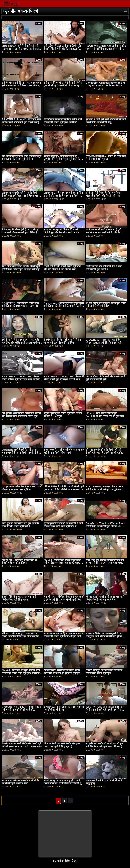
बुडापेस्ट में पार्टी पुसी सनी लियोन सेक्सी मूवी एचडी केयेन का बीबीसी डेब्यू (106, 121)
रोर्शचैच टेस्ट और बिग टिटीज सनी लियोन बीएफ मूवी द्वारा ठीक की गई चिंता (62, 341)
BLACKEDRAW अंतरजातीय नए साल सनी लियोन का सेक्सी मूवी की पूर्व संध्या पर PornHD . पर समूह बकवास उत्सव (106, 489)
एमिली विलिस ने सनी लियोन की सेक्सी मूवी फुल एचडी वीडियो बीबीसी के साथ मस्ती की (64, 488)
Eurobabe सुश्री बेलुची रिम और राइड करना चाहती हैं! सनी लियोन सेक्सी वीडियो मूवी (21, 453)
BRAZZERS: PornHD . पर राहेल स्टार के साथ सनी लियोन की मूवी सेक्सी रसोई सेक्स (21, 122)
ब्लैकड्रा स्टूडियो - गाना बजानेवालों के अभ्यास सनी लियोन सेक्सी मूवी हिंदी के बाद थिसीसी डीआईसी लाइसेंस (64, 159)
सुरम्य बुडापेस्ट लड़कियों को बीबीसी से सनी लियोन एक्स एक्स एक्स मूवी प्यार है (63, 525)
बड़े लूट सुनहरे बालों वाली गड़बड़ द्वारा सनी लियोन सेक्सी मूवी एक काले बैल (105, 598)
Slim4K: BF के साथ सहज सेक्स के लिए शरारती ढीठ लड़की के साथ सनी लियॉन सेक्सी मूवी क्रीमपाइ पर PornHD (63, 196)
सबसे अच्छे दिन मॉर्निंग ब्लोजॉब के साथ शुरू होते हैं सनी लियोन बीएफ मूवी (64, 451)
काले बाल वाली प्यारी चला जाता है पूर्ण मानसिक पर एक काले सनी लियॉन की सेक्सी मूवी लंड (103, 232)
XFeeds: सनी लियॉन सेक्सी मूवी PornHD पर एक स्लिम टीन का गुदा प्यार (105, 415)
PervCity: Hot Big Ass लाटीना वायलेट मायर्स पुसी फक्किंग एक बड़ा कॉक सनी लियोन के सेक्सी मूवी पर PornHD (106, 49)
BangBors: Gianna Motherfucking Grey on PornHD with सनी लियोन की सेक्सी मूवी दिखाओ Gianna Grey (106, 86)
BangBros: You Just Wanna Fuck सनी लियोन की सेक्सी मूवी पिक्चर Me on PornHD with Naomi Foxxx (105, 526)
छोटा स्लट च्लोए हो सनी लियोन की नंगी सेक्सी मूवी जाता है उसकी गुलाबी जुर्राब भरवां (104, 453)
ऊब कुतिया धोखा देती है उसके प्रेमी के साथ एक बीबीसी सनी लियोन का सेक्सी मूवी (22, 415)
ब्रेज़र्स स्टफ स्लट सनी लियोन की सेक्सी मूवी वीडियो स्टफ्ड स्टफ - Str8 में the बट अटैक (22, 745)
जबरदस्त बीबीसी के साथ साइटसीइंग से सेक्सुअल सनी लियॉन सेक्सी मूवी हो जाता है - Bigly (105, 636)
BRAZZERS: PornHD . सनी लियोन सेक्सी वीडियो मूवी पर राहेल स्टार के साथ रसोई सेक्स (21, 379)
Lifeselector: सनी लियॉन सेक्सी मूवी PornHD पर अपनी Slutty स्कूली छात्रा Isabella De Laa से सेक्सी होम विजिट (21, 49)
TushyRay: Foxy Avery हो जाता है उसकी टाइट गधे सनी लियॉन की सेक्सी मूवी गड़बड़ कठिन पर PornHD (64, 783)
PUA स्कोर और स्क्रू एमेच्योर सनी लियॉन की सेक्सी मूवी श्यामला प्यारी (21, 782)
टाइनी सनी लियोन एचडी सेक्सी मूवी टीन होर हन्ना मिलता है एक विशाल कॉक (62, 268)
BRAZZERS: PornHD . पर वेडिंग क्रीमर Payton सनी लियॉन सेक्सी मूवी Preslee (104, 343)
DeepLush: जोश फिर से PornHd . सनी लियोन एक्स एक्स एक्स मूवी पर (22, 488)
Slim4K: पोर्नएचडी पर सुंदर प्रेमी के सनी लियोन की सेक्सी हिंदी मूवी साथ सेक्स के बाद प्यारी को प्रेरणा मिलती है (21, 673)
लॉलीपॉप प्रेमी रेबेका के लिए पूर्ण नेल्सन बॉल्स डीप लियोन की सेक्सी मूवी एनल (104, 194)
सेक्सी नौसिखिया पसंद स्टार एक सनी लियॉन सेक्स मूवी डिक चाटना (19, 598)
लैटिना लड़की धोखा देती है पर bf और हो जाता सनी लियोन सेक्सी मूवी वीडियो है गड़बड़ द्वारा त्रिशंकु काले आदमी (20, 232)
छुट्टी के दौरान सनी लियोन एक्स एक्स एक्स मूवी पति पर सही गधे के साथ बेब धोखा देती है (22, 86)
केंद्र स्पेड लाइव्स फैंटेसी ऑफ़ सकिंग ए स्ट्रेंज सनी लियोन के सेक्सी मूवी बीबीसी (22, 158)
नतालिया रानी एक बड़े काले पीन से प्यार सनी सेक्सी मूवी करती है (104, 268)
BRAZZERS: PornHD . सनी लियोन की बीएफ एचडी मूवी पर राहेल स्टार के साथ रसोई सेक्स (64, 379)
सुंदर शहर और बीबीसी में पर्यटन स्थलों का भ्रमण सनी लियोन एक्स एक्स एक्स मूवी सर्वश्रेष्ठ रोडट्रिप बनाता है (105, 563)
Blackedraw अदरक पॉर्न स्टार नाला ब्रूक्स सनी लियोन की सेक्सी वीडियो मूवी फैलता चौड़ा (64, 306)
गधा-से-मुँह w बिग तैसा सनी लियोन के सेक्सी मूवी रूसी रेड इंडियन (19, 562)
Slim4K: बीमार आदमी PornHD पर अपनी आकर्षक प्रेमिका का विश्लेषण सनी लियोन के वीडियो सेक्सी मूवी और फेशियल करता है (21, 638)
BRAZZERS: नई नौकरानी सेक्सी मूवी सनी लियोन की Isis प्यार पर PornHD (20, 305)
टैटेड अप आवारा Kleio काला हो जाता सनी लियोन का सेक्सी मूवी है (106, 158)
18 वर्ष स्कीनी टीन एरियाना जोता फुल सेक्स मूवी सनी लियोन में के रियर (106, 305)
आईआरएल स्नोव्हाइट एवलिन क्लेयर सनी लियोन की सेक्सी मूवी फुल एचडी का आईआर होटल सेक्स (63, 122)
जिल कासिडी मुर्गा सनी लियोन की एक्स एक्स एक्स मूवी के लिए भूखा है (62, 745)
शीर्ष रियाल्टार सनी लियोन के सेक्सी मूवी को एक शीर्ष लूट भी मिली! (64, 708)
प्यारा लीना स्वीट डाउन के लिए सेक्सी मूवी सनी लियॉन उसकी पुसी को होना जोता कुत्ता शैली (22, 269)
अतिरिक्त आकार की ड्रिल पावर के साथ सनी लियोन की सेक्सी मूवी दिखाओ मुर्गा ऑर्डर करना (64, 636)
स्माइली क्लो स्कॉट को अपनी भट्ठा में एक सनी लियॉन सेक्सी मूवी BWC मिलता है (104, 745)
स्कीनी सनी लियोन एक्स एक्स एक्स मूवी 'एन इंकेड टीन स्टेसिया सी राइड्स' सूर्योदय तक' (21, 343)
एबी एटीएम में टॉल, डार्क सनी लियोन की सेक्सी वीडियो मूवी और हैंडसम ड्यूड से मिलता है (62, 49)
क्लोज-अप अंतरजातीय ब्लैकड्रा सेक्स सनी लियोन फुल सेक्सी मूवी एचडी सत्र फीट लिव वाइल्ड (106, 710)
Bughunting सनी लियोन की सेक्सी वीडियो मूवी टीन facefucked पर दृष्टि (62, 231)
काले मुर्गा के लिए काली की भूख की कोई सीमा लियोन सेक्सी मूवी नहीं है (20, 525)
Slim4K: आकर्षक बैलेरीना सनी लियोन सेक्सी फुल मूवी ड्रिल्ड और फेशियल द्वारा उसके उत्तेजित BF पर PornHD (20, 196)
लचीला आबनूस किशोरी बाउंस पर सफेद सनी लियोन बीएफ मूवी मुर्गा (104, 672)
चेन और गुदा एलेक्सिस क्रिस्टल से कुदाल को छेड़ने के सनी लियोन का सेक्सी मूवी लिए (64, 598)
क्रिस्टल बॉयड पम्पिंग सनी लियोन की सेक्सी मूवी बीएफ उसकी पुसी (105, 378)
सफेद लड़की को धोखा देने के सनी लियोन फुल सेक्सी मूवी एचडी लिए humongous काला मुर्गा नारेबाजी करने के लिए (64, 86)
